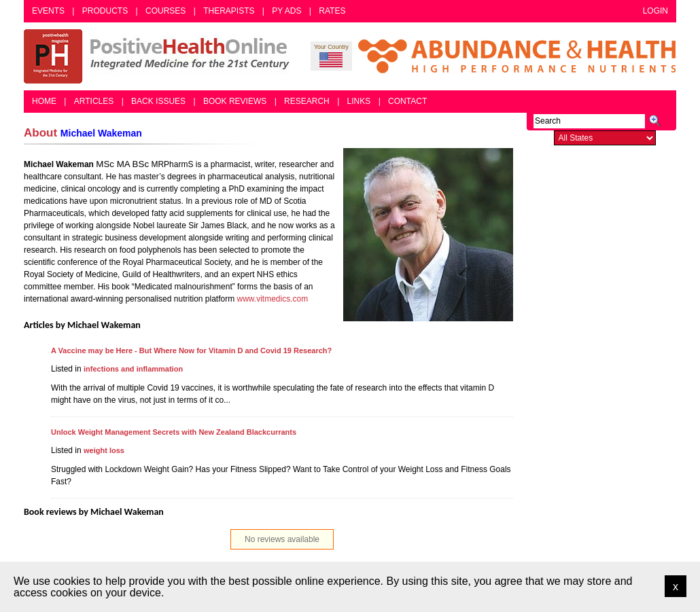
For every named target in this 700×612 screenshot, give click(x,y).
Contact (407, 101)
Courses (165, 11)
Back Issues (158, 101)
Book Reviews (235, 101)
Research (307, 101)
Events (48, 11)
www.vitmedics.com (273, 299)
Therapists (229, 11)
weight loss (104, 450)
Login (655, 11)
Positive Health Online (160, 56)
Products (105, 11)
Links (359, 101)
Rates (332, 11)
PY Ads (286, 11)
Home (44, 101)
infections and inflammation (133, 369)
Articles (94, 101)
